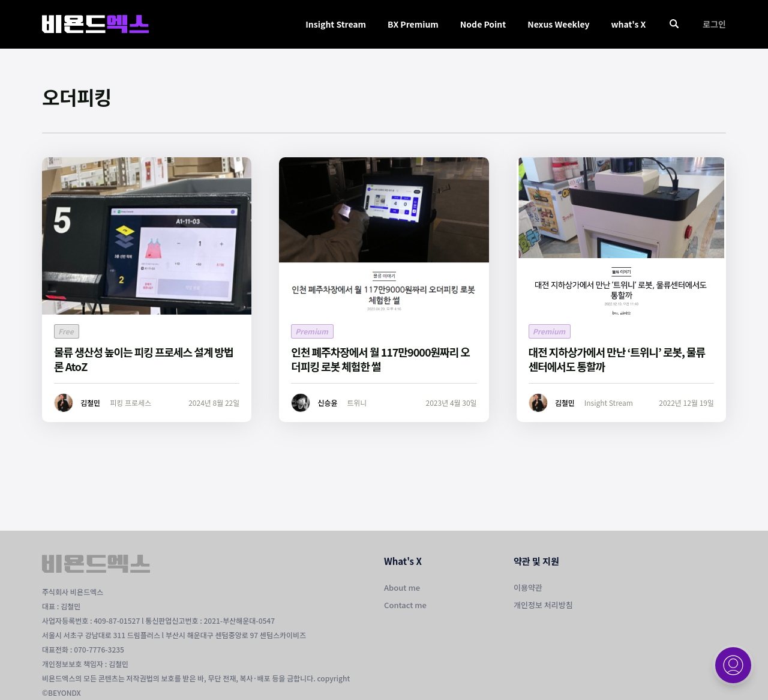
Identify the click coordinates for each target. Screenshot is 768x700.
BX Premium (413, 24)
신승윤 (327, 403)
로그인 (714, 24)
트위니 (357, 403)
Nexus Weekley (558, 24)
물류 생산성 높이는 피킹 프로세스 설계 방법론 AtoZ (144, 359)
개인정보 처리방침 (543, 605)
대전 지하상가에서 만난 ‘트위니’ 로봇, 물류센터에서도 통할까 (617, 359)
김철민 (90, 403)
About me (402, 587)
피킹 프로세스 (130, 403)
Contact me (405, 605)
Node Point (483, 24)
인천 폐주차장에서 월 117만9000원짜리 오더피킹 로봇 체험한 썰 (380, 359)
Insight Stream (336, 24)
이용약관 (528, 587)
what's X (628, 24)
